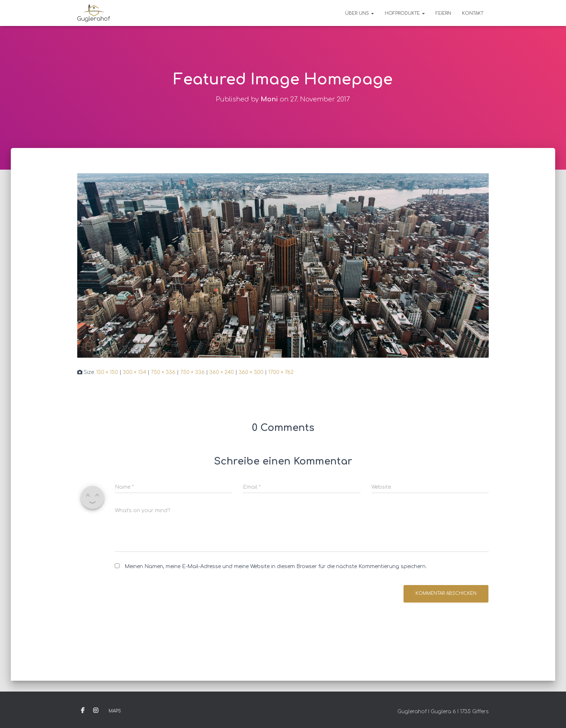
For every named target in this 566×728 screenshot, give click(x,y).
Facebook (83, 711)
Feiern (443, 13)
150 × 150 (107, 372)
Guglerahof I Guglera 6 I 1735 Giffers (443, 712)
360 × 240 (222, 372)
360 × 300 (251, 372)
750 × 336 (163, 372)
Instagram (96, 711)
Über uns (360, 13)
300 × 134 (134, 372)
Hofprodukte (405, 13)
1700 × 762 (281, 372)
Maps (115, 711)
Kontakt (473, 13)
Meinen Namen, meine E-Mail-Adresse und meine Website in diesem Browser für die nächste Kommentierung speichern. (276, 566)
